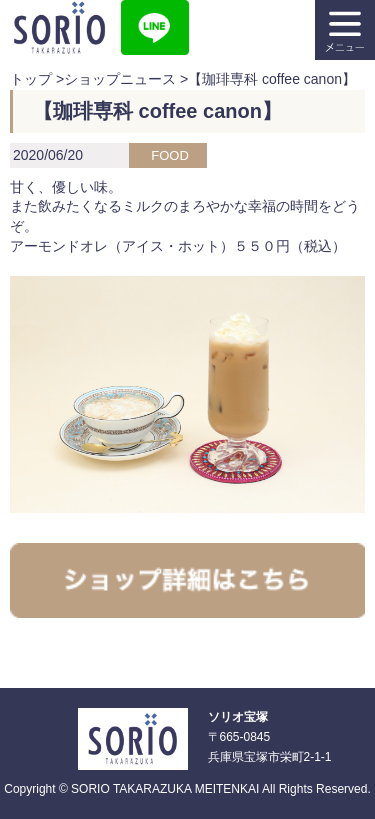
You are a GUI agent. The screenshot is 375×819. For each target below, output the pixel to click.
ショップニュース (120, 79)
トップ (31, 79)
